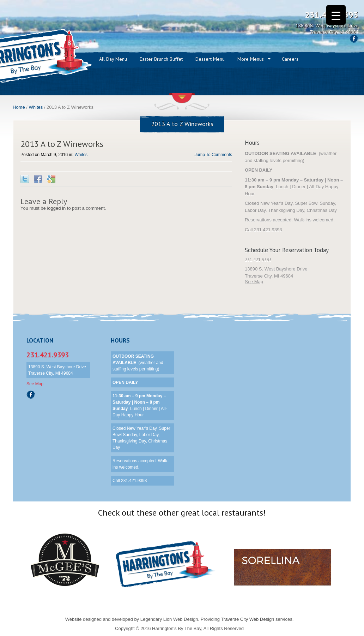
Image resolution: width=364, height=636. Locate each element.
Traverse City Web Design (247, 619)
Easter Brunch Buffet (161, 59)
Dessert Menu (210, 59)
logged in (56, 208)
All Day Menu (113, 59)
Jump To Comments (213, 155)
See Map (254, 282)
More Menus (251, 59)
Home (19, 107)
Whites (36, 107)
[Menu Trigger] (336, 15)
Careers (290, 59)
